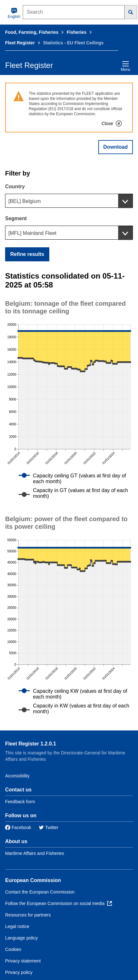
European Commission (33, 880)
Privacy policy (19, 972)
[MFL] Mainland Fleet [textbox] (32, 233)
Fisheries (76, 32)
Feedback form (20, 802)
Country (15, 187)
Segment (16, 218)
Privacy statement (23, 961)
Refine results (27, 254)
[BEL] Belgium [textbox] (24, 201)
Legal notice (17, 926)
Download (116, 147)
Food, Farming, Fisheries (32, 32)
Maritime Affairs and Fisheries (35, 853)
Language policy (21, 938)
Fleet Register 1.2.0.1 (31, 744)
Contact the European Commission (40, 892)
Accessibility (17, 776)
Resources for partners (28, 915)
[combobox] (69, 201)
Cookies (13, 949)
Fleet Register (20, 43)
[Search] (131, 12)
